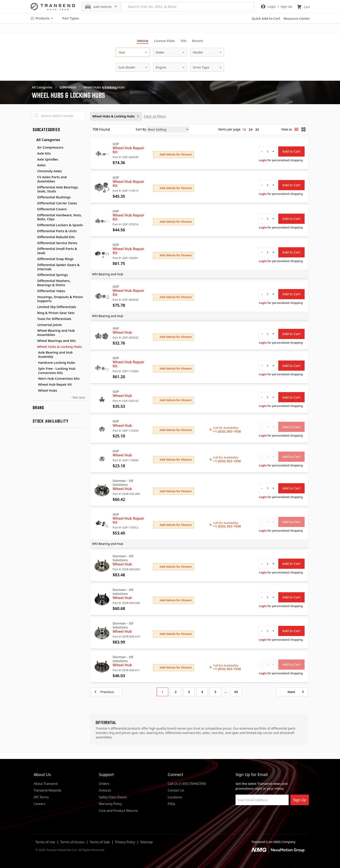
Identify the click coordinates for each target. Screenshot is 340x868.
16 (244, 129)
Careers (40, 804)
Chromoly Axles (50, 171)
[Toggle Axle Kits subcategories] (34, 153)
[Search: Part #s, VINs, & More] (187, 7)
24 (251, 129)
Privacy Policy (125, 842)
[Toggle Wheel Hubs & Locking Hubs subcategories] (34, 347)
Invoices (105, 790)
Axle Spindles (48, 159)
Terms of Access (72, 842)
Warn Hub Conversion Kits (59, 378)
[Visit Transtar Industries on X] (271, 816)
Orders (104, 784)
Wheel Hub (122, 332)
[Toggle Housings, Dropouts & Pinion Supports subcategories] (34, 297)
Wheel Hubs (48, 390)
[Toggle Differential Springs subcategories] (34, 275)
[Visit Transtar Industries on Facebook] (238, 816)
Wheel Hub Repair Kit (55, 384)
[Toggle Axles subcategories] (34, 165)
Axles (41, 165)
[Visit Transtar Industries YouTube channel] (282, 816)
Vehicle (143, 41)
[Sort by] (168, 129)
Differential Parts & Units (57, 231)
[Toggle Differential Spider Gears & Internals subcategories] (34, 265)
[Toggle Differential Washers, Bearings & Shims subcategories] (34, 281)
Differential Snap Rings (55, 259)
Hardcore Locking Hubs (57, 363)
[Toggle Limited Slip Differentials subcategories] (34, 307)
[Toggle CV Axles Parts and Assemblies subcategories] (34, 177)
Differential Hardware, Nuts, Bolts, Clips (60, 217)
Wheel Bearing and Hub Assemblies (56, 332)
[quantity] (268, 151)
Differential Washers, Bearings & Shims (54, 283)
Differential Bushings (54, 197)
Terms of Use (45, 842)
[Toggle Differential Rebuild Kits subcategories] (34, 237)
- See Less (78, 397)
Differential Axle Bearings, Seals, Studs (58, 189)
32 (257, 129)
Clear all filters (155, 116)
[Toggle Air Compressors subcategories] (34, 148)
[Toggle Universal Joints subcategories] (34, 325)
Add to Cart (292, 151)
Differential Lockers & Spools (60, 225)
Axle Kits (44, 153)
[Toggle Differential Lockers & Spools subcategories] (34, 225)
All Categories (46, 140)
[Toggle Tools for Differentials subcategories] (34, 319)
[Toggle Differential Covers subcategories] (34, 209)
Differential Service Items (57, 243)
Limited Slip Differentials (57, 307)
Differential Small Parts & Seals (57, 251)
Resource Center (297, 18)
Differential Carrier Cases (57, 203)
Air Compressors (50, 147)
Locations (175, 797)
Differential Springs (53, 275)
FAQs (171, 804)
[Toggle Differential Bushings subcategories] (34, 197)
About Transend (46, 784)
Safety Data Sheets (113, 797)
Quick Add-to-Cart (266, 18)
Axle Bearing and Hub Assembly (55, 354)
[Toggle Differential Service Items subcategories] (34, 243)
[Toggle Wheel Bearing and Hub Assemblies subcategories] (34, 331)
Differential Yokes (51, 291)
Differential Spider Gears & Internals (58, 267)
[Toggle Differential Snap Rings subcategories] (34, 259)
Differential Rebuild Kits (56, 237)
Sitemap (147, 842)
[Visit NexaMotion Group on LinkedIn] (249, 816)
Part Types (68, 18)
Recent (198, 41)
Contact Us (176, 790)
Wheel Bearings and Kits (56, 341)
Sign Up (300, 800)
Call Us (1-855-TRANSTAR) (187, 784)
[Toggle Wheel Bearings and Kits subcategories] (34, 341)
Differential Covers (52, 209)
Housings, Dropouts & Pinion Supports (60, 299)
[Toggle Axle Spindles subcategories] (34, 159)
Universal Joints (49, 325)
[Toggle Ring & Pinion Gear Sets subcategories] (34, 313)
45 (236, 692)
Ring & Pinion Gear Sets (56, 313)
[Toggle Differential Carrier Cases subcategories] (34, 203)
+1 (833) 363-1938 (227, 431)
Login (263, 160)
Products (41, 18)
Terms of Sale (100, 842)
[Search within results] (58, 116)
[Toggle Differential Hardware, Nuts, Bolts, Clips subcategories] (34, 215)
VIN (184, 41)
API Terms (41, 797)
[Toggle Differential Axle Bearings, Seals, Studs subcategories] (34, 187)
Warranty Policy (110, 804)
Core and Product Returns (118, 811)
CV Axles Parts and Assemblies (52, 179)
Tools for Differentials (54, 319)
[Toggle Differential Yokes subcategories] (34, 291)
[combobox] (128, 52)
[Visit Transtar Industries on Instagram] (260, 816)
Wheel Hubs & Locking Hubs (60, 347)
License (164, 41)
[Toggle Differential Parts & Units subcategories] (34, 231)
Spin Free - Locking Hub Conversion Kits (57, 371)
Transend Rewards (47, 790)
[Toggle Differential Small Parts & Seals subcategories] (34, 249)
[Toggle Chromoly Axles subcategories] (34, 171)
